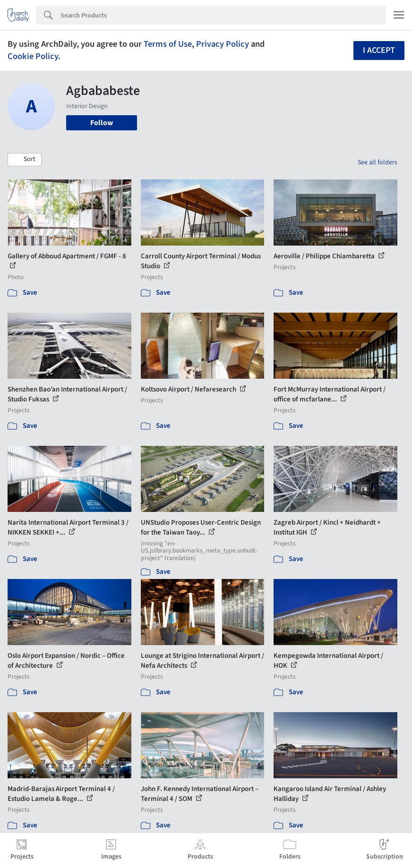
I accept (379, 50)
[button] (25, 160)
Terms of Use (168, 44)
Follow (102, 123)
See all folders (378, 162)
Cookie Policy (33, 56)
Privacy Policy (223, 44)
